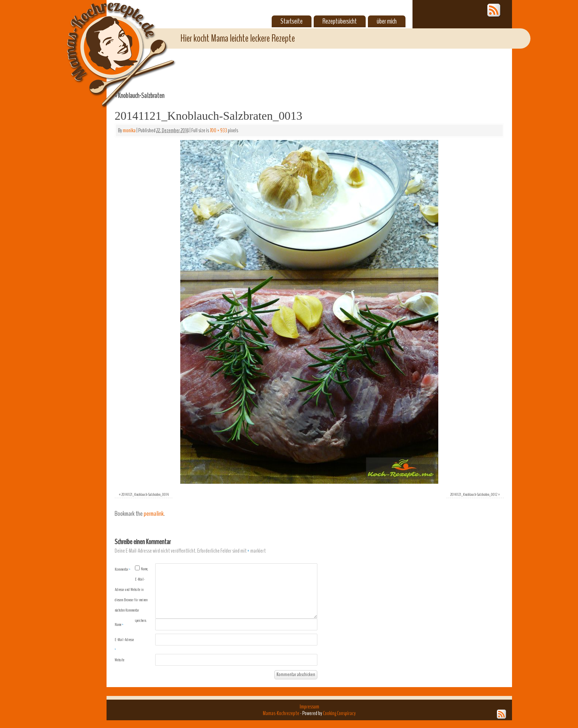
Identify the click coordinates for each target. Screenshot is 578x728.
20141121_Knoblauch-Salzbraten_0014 (145, 494)
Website (119, 660)
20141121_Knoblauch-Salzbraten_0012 (474, 494)
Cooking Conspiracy (339, 713)
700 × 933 (218, 130)
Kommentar (123, 569)
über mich (387, 21)
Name (119, 624)
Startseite (292, 21)
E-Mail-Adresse (124, 644)
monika (129, 130)
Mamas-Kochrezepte (110, 46)
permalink (154, 514)
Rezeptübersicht (340, 21)
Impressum (309, 707)
